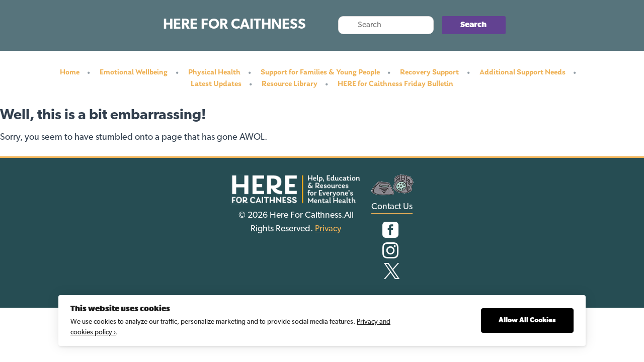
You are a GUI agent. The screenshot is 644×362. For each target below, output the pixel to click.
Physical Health (214, 72)
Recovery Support (429, 72)
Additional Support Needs (522, 72)
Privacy (328, 229)
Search (473, 25)
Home (70, 72)
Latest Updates (216, 84)
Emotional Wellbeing (134, 72)
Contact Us (392, 207)
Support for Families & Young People (320, 72)
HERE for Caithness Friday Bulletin (395, 84)
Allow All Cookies (527, 321)
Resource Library (290, 84)
